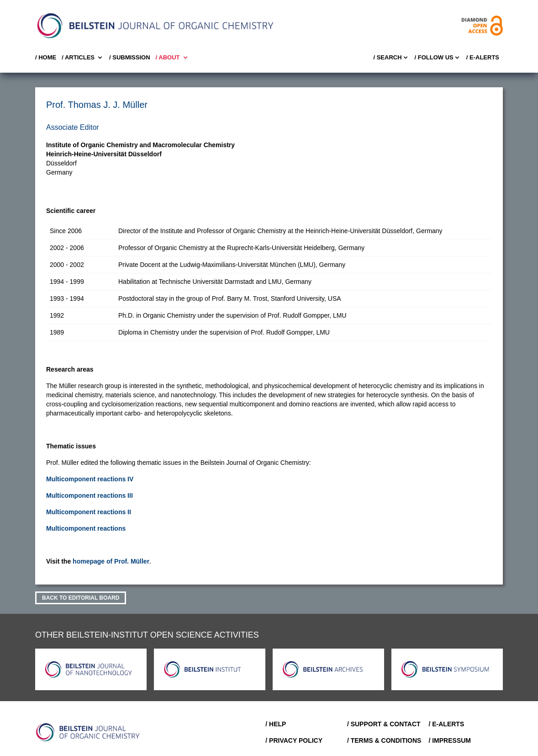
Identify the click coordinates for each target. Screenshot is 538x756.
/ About (172, 58)
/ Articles (83, 58)
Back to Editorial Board (81, 598)
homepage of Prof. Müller (111, 561)
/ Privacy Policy (294, 740)
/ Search (391, 58)
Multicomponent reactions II (89, 512)
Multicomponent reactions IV (90, 479)
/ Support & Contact (384, 724)
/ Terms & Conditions (384, 740)
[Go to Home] (88, 732)
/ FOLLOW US (438, 58)
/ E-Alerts (483, 57)
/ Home (46, 57)
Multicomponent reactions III (90, 495)
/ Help (276, 724)
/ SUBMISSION (130, 57)
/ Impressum (450, 740)
